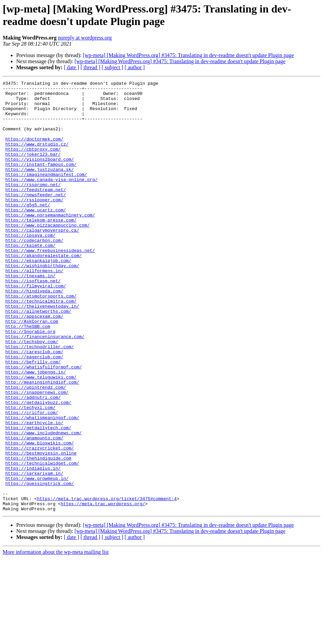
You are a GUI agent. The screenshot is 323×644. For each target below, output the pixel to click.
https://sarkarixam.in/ (34, 552)
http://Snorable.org (30, 382)
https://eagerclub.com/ (34, 412)
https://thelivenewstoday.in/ (42, 352)
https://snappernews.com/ (37, 455)
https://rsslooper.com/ (34, 224)
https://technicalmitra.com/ (41, 345)
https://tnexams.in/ (30, 315)
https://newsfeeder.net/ (36, 218)
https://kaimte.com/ (30, 279)
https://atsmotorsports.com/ (41, 339)
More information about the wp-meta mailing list (56, 638)
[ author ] (135, 67)
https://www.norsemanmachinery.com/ (50, 242)
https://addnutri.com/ (33, 461)
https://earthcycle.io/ (34, 491)
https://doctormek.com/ (34, 151)
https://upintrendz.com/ (36, 449)
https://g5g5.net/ (28, 230)
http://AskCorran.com (32, 370)
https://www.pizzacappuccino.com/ (48, 254)
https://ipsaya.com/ (30, 266)
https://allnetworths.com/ (38, 358)
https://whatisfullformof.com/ (44, 424)
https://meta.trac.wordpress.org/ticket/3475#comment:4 (107, 583)
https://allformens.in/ (34, 309)
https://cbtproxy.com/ (33, 163)
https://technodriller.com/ (40, 400)
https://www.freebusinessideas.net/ (50, 285)
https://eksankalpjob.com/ (38, 297)
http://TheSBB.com (28, 376)
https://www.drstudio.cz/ (37, 157)
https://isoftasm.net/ (33, 321)
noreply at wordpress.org (85, 38)
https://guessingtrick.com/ (40, 564)
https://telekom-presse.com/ (41, 248)
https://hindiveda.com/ (34, 333)
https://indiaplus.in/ (33, 546)
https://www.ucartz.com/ (36, 236)
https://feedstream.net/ (36, 212)
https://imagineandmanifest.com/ (46, 194)
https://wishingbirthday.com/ (42, 303)
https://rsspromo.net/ (33, 206)
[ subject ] (113, 67)
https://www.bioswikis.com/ (40, 516)
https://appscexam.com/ (34, 364)
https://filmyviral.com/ (36, 327)
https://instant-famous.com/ (41, 181)
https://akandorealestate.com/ (44, 291)
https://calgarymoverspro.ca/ (42, 260)
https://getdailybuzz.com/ (38, 467)
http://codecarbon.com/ (34, 273)
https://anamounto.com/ (34, 510)
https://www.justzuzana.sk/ (40, 187)
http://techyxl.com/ (30, 473)
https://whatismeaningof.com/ (42, 485)
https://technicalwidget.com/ (42, 540)
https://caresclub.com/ (34, 406)
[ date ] (71, 67)
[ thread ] (90, 67)
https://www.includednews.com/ (44, 504)
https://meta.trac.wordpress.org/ (103, 589)
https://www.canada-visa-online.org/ (52, 200)
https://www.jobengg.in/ (36, 431)
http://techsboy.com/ (32, 394)
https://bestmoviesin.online (41, 528)
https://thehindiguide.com (38, 534)
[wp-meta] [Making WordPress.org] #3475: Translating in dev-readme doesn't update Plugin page (188, 55)
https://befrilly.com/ (33, 418)
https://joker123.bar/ (33, 169)
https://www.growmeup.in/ (37, 558)
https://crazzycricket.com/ (40, 522)
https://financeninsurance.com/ (45, 388)
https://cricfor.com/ (32, 479)
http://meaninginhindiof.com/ (42, 443)
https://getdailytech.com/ (38, 497)
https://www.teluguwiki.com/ (41, 437)
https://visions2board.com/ (40, 175)
